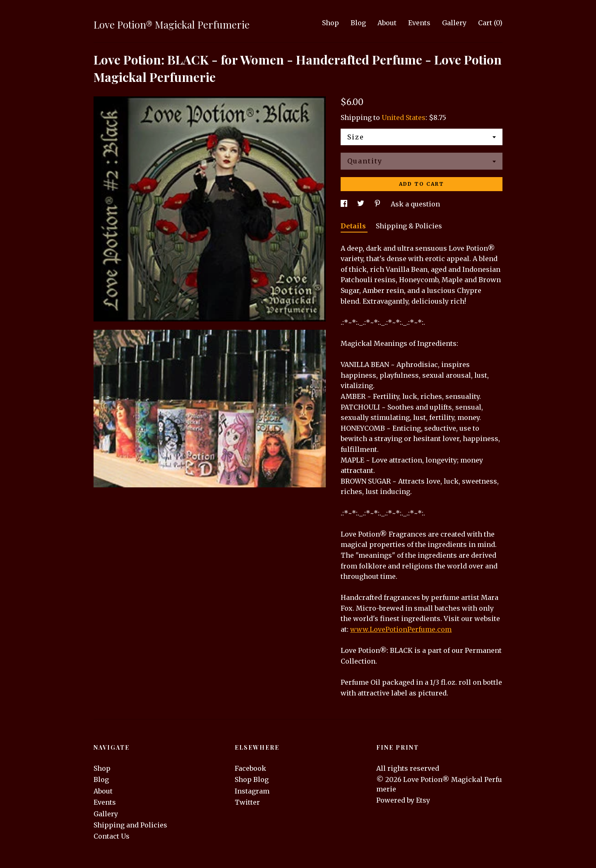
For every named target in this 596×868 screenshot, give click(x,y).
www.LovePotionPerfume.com (401, 629)
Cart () (490, 23)
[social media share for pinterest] (378, 204)
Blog (358, 23)
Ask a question (415, 204)
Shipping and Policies (130, 825)
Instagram (252, 791)
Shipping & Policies (409, 226)
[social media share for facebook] (345, 204)
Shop (330, 23)
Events (419, 23)
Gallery (454, 23)
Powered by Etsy (403, 800)
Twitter (247, 802)
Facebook (250, 768)
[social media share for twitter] (362, 204)
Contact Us (112, 836)
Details (354, 226)
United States (404, 117)
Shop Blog (252, 779)
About (387, 23)
